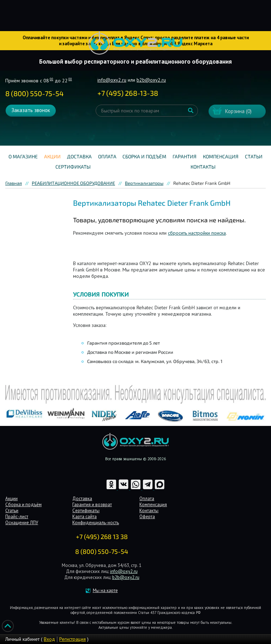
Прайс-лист (17, 517)
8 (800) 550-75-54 (34, 93)
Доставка (79, 156)
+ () (128, 93)
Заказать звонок (31, 110)
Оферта (147, 517)
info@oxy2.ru (112, 80)
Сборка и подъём (144, 156)
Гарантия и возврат (92, 505)
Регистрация (73, 639)
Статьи (254, 156)
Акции (52, 156)
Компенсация (221, 156)
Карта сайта (85, 517)
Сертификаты (73, 167)
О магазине (23, 156)
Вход (49, 639)
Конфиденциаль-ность (96, 523)
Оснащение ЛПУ (22, 523)
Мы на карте (105, 590)
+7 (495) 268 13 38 (102, 537)
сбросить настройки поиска (197, 233)
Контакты (203, 167)
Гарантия (185, 156)
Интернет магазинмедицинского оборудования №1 (135, 43)
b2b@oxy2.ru (151, 80)
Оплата (107, 156)
